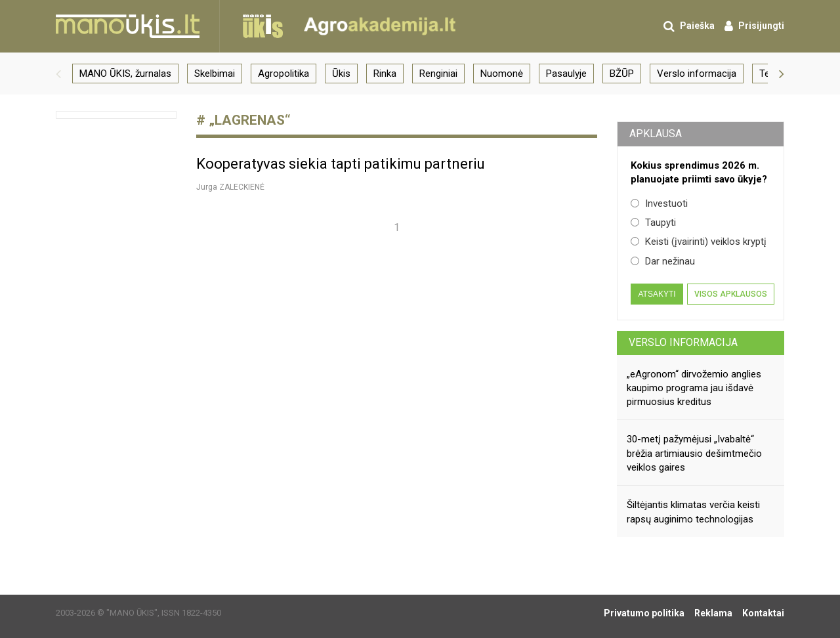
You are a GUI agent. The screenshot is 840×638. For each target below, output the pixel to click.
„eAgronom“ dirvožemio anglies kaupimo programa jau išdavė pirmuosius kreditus (694, 388)
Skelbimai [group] (215, 74)
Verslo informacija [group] (697, 74)
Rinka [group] (385, 74)
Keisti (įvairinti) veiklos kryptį (699, 242)
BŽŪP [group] (622, 74)
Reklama (713, 613)
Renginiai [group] (438, 74)
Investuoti (659, 203)
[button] (58, 74)
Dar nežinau (663, 261)
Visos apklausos (731, 294)
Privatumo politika (644, 613)
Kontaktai (763, 613)
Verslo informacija (683, 342)
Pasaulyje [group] (566, 74)
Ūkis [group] (341, 74)
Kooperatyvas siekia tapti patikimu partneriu (341, 164)
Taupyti (653, 223)
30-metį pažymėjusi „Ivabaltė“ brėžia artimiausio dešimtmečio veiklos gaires (694, 453)
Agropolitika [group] (283, 74)
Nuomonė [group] (502, 74)
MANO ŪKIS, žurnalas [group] (125, 74)
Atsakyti (657, 294)
